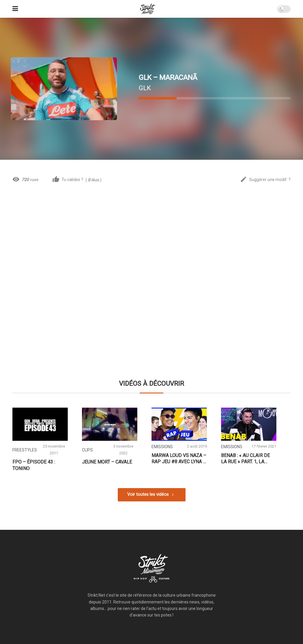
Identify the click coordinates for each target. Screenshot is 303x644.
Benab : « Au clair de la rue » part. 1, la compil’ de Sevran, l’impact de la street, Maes (247, 459)
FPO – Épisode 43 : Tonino (34, 465)
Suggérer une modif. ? (265, 180)
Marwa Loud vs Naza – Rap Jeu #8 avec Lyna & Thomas (179, 459)
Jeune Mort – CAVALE (107, 462)
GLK (145, 88)
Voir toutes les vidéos (148, 494)
